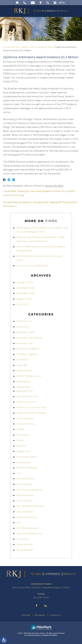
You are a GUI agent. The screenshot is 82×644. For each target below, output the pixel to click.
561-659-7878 (41, 598)
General (21, 446)
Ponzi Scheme (25, 501)
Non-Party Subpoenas (29, 490)
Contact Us (55, 615)
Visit (41, 3)
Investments (24, 462)
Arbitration (23, 327)
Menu (62, 3)
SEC (19, 523)
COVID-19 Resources (29, 376)
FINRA (50, 47)
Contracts (22, 360)
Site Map (26, 615)
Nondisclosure (25, 495)
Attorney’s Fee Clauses (30, 338)
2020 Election (25, 321)
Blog (43, 47)
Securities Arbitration (29, 533)
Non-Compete (24, 484)
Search (48, 3)
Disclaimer (40, 615)
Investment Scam (26, 457)
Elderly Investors (26, 402)
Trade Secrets (25, 544)
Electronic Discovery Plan (31, 407)
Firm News (23, 435)
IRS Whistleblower (27, 468)
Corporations (24, 370)
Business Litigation (28, 349)
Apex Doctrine (25, 391)
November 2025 (26, 293)
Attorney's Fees (25, 332)
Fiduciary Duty (25, 418)
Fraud (20, 440)
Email (33, 3)
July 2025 (22, 304)
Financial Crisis (26, 424)
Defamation (23, 382)
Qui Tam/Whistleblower (30, 506)
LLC (19, 473)
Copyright (22, 365)
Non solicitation (26, 479)
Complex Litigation (27, 354)
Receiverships (25, 512)
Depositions (23, 387)
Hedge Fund (23, 451)
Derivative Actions (27, 396)
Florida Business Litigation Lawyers (21, 47)
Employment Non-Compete (32, 413)
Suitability (23, 539)
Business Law (25, 343)
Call (25, 3)
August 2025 (24, 299)
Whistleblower (25, 550)
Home (17, 3)
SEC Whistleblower (27, 528)
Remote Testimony (27, 517)
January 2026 (25, 282)
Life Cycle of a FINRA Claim (32, 266)
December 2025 (26, 288)
